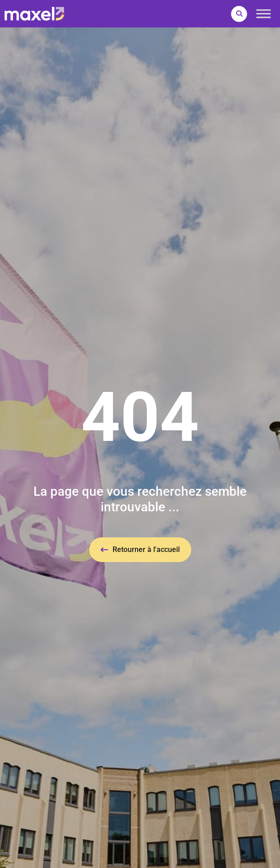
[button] (239, 14)
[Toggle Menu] (264, 13)
